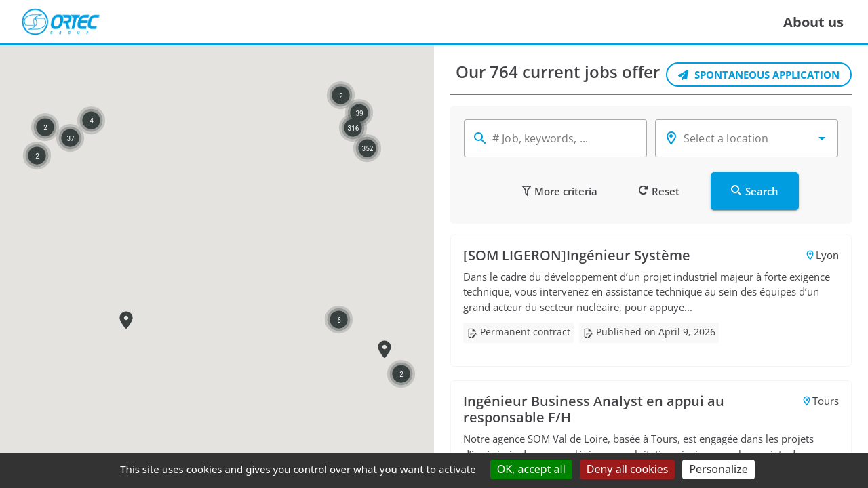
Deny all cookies (628, 469)
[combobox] (747, 138)
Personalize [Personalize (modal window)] (718, 469)
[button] (822, 138)
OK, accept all (531, 469)
